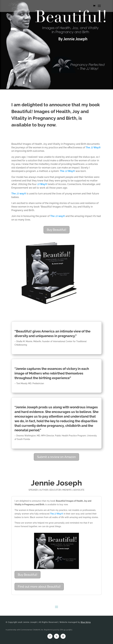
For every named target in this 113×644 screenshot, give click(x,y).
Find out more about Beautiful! (39, 587)
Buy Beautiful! (56, 230)
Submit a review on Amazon (56, 457)
